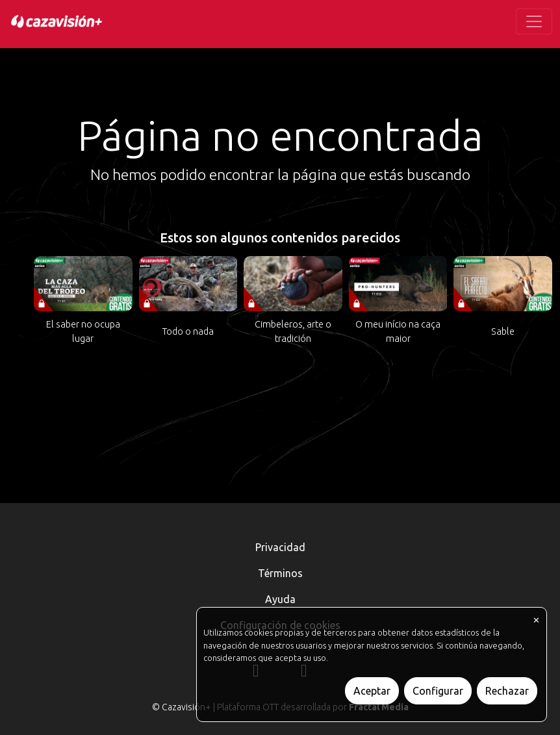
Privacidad (280, 547)
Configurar (438, 691)
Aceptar (372, 691)
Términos (280, 573)
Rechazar (507, 691)
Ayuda (280, 599)
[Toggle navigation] (534, 21)
